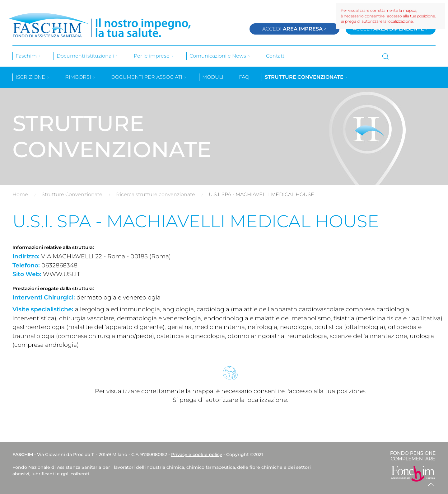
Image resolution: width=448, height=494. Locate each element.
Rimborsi (80, 77)
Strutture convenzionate (306, 77)
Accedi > (294, 29)
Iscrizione (33, 77)
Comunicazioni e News (220, 56)
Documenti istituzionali (87, 56)
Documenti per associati (149, 77)
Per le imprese (154, 56)
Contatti (276, 56)
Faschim (28, 56)
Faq (244, 77)
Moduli (213, 77)
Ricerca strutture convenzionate (156, 194)
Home (20, 194)
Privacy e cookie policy (197, 454)
